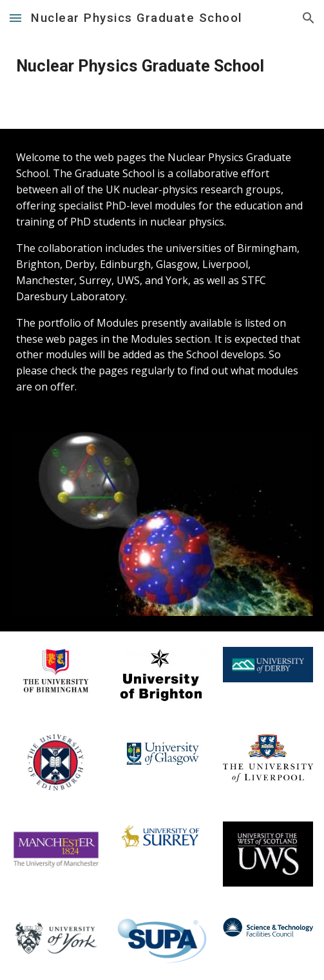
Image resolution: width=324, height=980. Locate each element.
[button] (15, 18)
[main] (162, 66)
